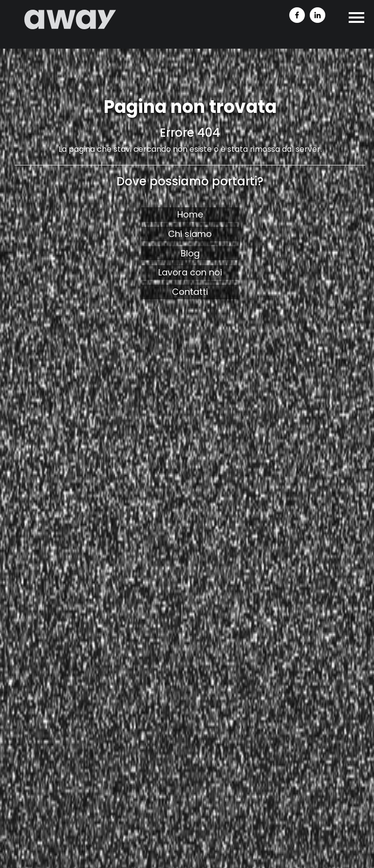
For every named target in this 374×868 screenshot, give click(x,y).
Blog (190, 253)
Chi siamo (190, 234)
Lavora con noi (190, 272)
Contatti (190, 292)
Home (190, 214)
